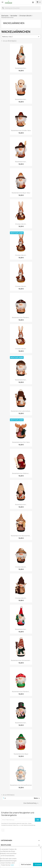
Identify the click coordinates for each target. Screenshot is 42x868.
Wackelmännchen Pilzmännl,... (21, 317)
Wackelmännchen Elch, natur (21, 442)
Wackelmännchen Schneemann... (21, 660)
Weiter (37, 798)
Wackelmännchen (14, 23)
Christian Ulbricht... (21, 224)
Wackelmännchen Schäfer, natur (21, 130)
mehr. (12, 865)
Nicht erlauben (26, 864)
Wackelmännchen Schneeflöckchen (21, 785)
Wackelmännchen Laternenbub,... (21, 411)
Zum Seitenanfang (31, 803)
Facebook (3, 830)
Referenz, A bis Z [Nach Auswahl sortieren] (21, 37)
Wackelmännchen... (21, 68)
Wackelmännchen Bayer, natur (21, 193)
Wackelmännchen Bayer (21, 754)
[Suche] (21, 8)
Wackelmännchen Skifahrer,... (21, 473)
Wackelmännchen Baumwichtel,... (21, 536)
